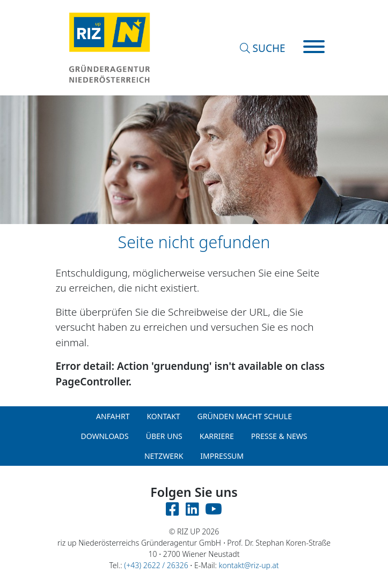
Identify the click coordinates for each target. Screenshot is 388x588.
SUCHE (263, 48)
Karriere (217, 436)
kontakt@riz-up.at (249, 565)
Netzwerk (164, 456)
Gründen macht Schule (245, 416)
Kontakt (163, 416)
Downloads (104, 436)
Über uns (164, 436)
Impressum (222, 456)
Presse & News (279, 436)
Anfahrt (113, 416)
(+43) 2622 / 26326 (156, 565)
